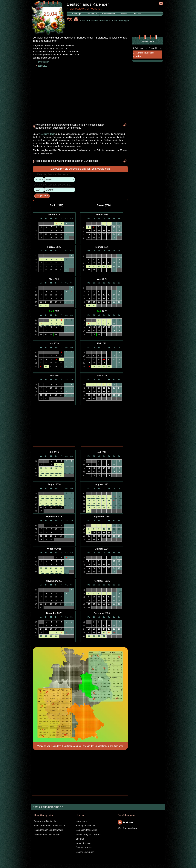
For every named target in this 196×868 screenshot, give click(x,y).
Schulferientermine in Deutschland (51, 826)
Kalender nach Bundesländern (49, 830)
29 (51, 475)
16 (56, 468)
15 (61, 359)
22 (51, 472)
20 (41, 472)
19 (71, 468)
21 (46, 472)
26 (46, 366)
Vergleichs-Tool (46, 134)
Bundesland (64, 174)
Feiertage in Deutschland (46, 821)
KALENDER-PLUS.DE (52, 807)
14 (56, 359)
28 (46, 475)
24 (61, 472)
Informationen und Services (47, 834)
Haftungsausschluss (86, 826)
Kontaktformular (84, 843)
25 (41, 366)
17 (61, 468)
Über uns (137, 14)
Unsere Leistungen (85, 852)
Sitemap (80, 839)
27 (41, 475)
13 (41, 468)
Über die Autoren (84, 848)
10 (61, 324)
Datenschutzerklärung (86, 830)
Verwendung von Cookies (88, 834)
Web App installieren (128, 828)
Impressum (81, 821)
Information (44, 62)
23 (56, 472)
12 (71, 465)
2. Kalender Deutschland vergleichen (144, 54)
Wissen (124, 14)
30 (41, 305)
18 (66, 468)
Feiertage (77, 14)
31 (46, 305)
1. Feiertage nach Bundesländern (147, 48)
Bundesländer (109, 14)
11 (66, 465)
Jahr (50, 174)
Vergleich (43, 66)
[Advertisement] (104, 68)
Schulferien (92, 14)
